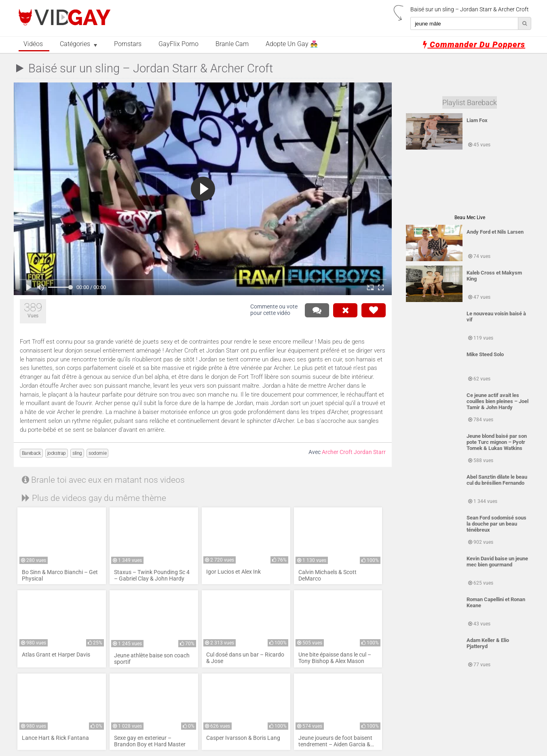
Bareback (31, 453)
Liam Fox (477, 120)
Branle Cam (232, 44)
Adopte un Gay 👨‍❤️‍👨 (292, 44)
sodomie (97, 453)
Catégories (75, 44)
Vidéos (33, 44)
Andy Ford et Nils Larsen (495, 232)
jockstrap (57, 453)
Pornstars (128, 44)
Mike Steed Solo (485, 354)
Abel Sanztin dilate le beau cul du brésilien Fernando (497, 480)
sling (77, 453)
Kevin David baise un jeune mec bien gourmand (497, 562)
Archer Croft (337, 452)
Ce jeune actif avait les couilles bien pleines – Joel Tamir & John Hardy (497, 401)
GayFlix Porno (178, 44)
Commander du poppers (474, 44)
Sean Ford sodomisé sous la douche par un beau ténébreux (496, 524)
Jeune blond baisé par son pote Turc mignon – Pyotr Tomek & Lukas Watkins (497, 442)
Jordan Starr (370, 452)
